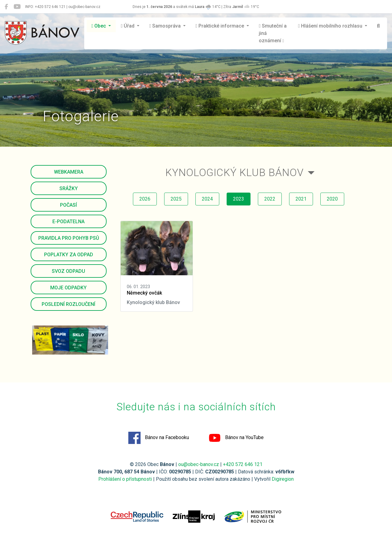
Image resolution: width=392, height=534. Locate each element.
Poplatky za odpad (69, 255)
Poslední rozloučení (68, 304)
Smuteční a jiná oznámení (273, 33)
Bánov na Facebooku (159, 438)
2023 (239, 199)
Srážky (69, 188)
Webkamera (69, 172)
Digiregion (283, 479)
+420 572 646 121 (243, 464)
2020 (332, 199)
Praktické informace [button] (220, 26)
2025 (176, 199)
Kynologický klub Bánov (235, 173)
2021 (301, 199)
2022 (270, 199)
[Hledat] (378, 26)
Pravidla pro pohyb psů (69, 238)
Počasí (68, 205)
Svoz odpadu (68, 271)
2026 (145, 199)
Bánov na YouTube (236, 438)
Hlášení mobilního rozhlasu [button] (331, 26)
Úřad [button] (128, 26)
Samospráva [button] (166, 26)
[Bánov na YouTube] (17, 7)
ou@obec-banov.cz (199, 464)
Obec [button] (100, 26)
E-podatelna (68, 222)
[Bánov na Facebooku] (6, 7)
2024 (207, 199)
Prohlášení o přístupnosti (125, 479)
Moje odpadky (68, 288)
